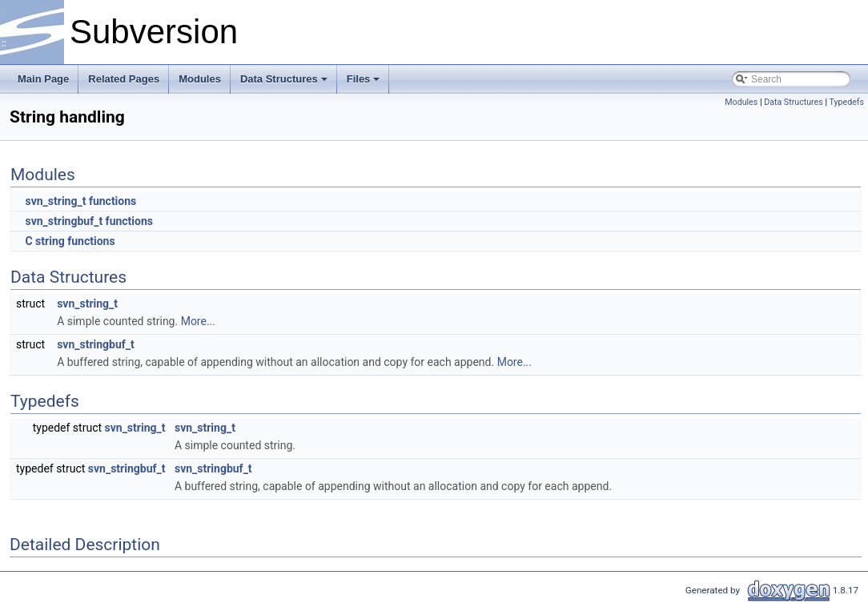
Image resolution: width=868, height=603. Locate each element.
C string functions (70, 241)
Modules (200, 79)
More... (198, 321)
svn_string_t (87, 304)
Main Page (43, 79)
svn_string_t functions (80, 201)
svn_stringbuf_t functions (89, 221)
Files (364, 79)
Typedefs (846, 102)
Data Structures (284, 79)
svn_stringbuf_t (96, 344)
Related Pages (124, 79)
